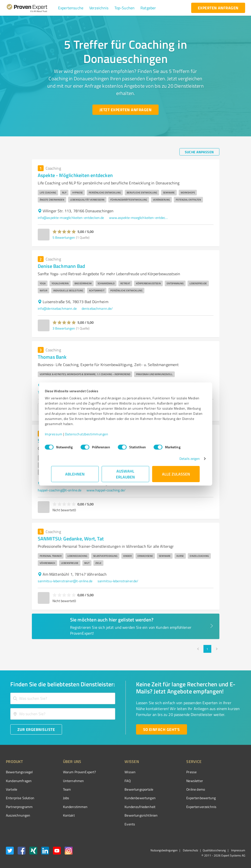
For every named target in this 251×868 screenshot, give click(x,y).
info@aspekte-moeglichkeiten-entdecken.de (71, 218)
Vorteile (12, 789)
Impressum (60, 434)
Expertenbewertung (174, 798)
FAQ (109, 781)
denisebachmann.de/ (97, 308)
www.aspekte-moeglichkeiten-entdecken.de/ (138, 218)
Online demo (168, 789)
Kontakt (60, 815)
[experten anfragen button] (218, 8)
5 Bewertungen (64, 237)
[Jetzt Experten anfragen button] (125, 110)
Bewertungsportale (120, 789)
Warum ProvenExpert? (70, 772)
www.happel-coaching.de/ (106, 490)
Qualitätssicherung (214, 850)
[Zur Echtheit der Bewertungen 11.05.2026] (227, 815)
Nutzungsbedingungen (164, 850)
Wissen (112, 772)
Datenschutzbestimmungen (93, 434)
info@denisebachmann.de (57, 308)
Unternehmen (64, 781)
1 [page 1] (207, 649)
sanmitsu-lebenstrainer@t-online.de (65, 581)
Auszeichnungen (18, 815)
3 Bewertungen (64, 328)
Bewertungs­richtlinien (123, 815)
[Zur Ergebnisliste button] (36, 729)
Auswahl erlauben (126, 474)
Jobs (57, 798)
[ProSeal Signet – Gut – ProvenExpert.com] (227, 781)
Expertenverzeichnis (174, 807)
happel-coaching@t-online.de (60, 490)
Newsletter (167, 781)
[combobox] (63, 698)
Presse (164, 772)
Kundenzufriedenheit (122, 807)
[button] (71, 8)
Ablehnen (75, 474)
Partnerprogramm (19, 807)
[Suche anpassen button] (199, 152)
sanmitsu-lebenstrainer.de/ (118, 581)
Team (58, 789)
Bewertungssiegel (19, 772)
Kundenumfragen (19, 781)
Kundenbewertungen (122, 798)
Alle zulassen (176, 474)
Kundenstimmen (66, 807)
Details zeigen (183, 458)
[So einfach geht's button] (162, 729)
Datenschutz (190, 850)
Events (111, 824)
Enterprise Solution (20, 798)
